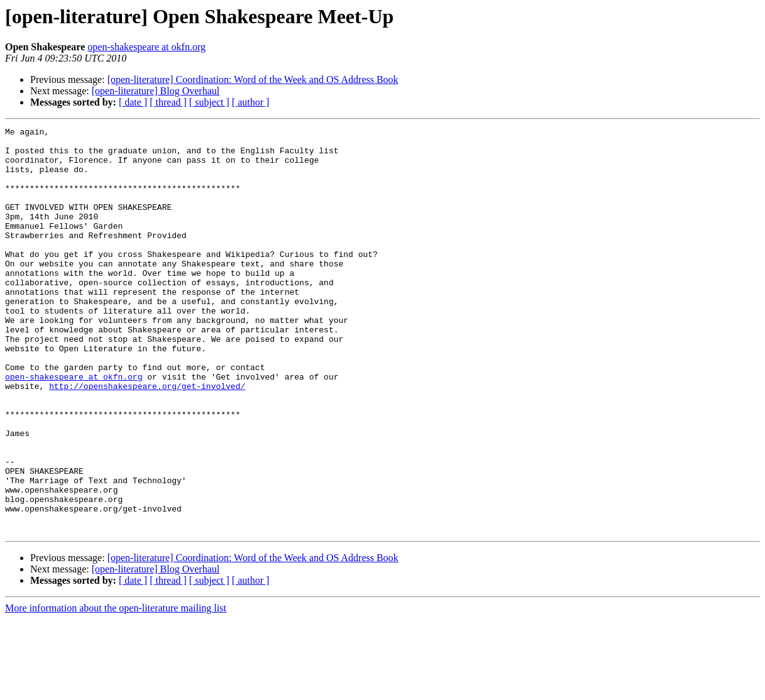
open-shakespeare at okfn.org (146, 47)
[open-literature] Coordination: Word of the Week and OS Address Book (253, 79)
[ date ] (133, 102)
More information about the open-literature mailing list (116, 689)
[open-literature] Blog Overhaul (156, 91)
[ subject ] (209, 102)
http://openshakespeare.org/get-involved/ (147, 439)
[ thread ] (168, 102)
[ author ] (251, 102)
